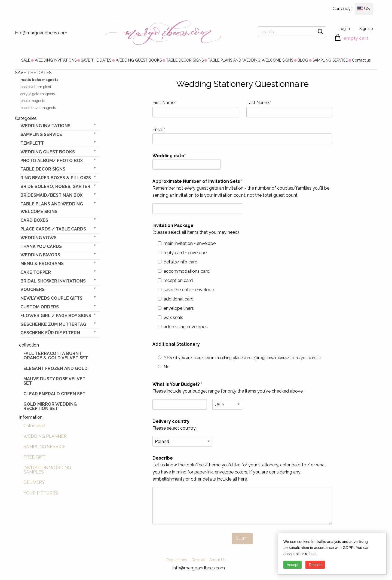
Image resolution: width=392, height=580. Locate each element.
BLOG (303, 60)
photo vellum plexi (36, 87)
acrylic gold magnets (38, 94)
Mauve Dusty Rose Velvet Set (54, 381)
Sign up (366, 28)
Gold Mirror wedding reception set (50, 406)
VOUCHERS (33, 289)
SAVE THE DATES (96, 60)
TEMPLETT (32, 143)
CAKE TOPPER (36, 272)
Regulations (177, 560)
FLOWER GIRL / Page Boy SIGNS (56, 316)
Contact (198, 560)
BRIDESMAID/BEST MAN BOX (51, 195)
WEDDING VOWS (39, 238)
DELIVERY (34, 482)
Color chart (35, 426)
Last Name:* (289, 109)
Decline (315, 565)
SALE (26, 60)
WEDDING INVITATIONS (56, 60)
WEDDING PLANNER (45, 436)
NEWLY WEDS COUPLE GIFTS (51, 298)
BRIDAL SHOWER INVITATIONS (53, 281)
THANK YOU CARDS (41, 246)
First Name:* (195, 109)
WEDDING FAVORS (40, 255)
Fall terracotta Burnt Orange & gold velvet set (56, 356)
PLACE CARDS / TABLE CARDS (53, 229)
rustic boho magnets (39, 80)
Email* (242, 136)
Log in (344, 28)
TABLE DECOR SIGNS (185, 60)
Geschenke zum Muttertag (53, 324)
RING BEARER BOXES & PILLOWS (56, 178)
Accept (293, 565)
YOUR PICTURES (41, 493)
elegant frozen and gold (56, 368)
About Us (218, 560)
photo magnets (33, 101)
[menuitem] (26, 60)
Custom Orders (40, 307)
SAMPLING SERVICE (330, 60)
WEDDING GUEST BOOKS (139, 60)
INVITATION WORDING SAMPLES (47, 470)
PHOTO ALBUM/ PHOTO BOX (52, 161)
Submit (242, 538)
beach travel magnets (38, 108)
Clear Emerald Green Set (54, 394)
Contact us (361, 60)
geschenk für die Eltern (50, 333)
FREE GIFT (35, 457)
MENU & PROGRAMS (42, 264)
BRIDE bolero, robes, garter (55, 186)
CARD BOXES (34, 220)
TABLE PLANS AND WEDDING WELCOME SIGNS (251, 60)
